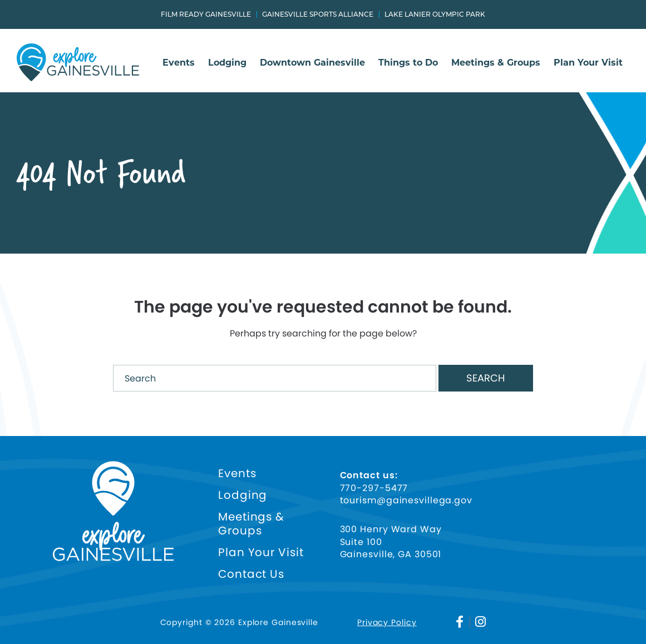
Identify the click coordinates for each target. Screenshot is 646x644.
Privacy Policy (387, 622)
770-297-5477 (374, 488)
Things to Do (408, 63)
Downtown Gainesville (312, 63)
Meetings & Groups (496, 63)
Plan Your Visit (588, 63)
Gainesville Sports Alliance (318, 14)
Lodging (227, 63)
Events (179, 63)
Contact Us (251, 574)
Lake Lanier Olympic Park (435, 14)
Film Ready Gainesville (206, 14)
